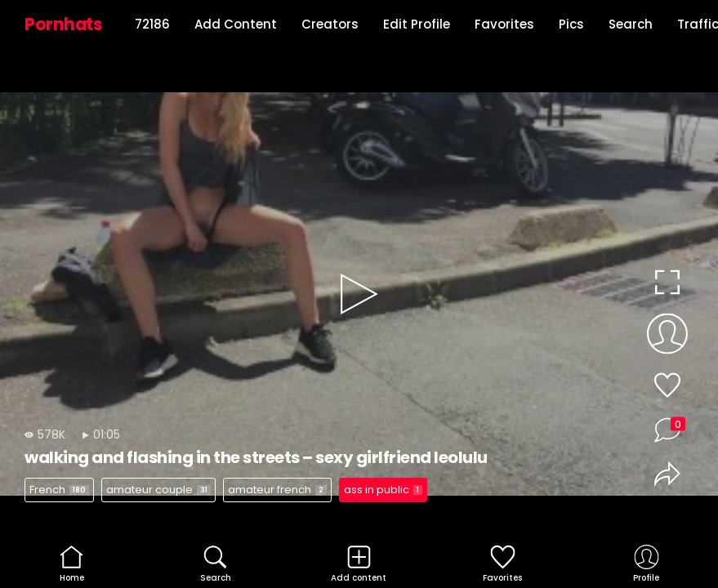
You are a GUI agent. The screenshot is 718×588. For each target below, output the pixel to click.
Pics (571, 24)
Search (631, 24)
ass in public (383, 490)
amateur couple (158, 490)
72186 (152, 24)
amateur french (277, 490)
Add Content (236, 24)
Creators (330, 24)
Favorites (504, 24)
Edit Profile (417, 24)
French (59, 490)
